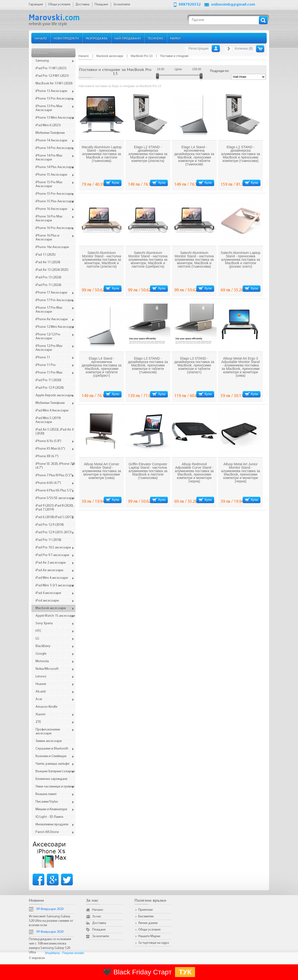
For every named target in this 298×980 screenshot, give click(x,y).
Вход (216, 48)
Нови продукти (66, 38)
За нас (97, 917)
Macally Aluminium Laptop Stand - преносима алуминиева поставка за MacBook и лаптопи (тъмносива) (102, 154)
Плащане (99, 930)
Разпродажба (97, 38)
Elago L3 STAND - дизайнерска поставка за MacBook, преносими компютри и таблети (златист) (194, 365)
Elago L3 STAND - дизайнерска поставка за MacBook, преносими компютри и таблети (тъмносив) (148, 365)
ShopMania (52, 953)
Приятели (145, 910)
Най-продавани (128, 38)
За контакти (101, 936)
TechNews (155, 38)
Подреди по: (220, 71)
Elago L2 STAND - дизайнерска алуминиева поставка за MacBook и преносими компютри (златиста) (148, 154)
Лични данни (148, 923)
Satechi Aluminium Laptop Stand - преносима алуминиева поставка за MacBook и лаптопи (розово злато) (241, 260)
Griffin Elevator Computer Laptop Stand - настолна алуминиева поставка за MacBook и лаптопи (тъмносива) (148, 471)
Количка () (244, 48)
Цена (178, 69)
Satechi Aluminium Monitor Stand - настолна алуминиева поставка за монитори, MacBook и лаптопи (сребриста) (148, 260)
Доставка (99, 923)
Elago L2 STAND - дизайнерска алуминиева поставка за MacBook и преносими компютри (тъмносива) (241, 154)
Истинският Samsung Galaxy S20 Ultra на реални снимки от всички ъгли (51, 921)
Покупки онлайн (73, 953)
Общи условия (149, 930)
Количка (260, 49)
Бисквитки (146, 917)
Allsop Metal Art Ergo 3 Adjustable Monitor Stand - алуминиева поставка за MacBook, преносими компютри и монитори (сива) (240, 367)
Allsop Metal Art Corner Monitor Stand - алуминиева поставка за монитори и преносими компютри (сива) (102, 471)
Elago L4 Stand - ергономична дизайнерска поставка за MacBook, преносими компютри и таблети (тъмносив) (194, 156)
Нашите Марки (149, 936)
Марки (175, 38)
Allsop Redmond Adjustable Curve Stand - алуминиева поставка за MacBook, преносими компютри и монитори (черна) (194, 473)
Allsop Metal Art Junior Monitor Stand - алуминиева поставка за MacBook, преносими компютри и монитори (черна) (241, 473)
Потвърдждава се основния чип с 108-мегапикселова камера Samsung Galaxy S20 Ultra (50, 946)
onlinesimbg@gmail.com (233, 5)
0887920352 (190, 5)
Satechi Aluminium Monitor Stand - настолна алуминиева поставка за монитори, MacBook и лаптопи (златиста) (102, 260)
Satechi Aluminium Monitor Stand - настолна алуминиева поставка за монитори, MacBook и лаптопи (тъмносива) (194, 260)
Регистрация (199, 48)
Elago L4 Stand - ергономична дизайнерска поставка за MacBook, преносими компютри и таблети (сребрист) (102, 367)
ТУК (185, 972)
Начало (41, 38)
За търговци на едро (154, 943)
